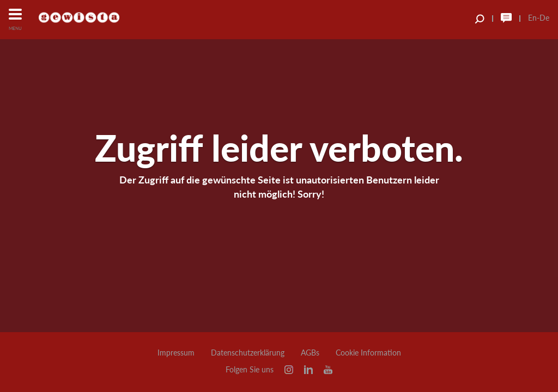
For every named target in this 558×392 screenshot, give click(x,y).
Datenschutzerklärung (248, 353)
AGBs (310, 353)
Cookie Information (368, 353)
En (532, 18)
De (544, 18)
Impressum (176, 353)
